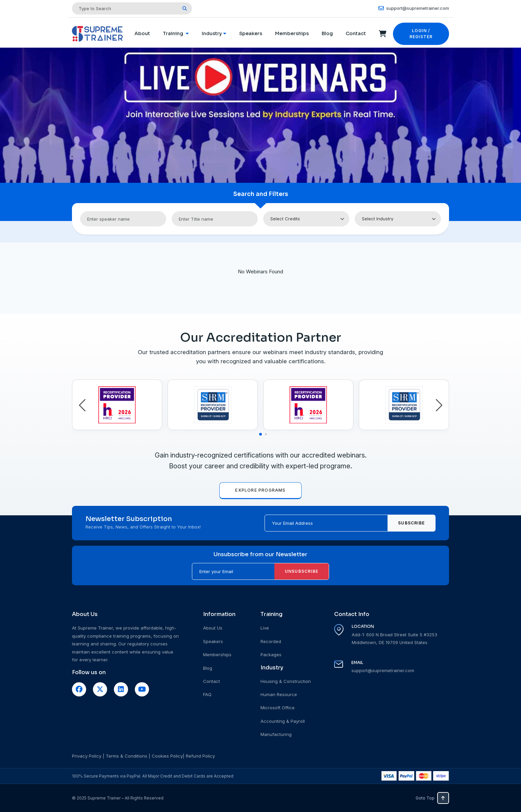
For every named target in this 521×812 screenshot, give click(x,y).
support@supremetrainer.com (414, 8)
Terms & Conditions (127, 756)
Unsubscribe (302, 571)
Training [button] (173, 33)
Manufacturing (276, 734)
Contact (356, 33)
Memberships (292, 33)
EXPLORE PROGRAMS (260, 490)
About (142, 33)
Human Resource (279, 694)
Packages (271, 655)
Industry (212, 33)
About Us (213, 628)
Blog (327, 33)
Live (265, 628)
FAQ (207, 694)
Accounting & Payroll (283, 721)
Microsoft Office (278, 708)
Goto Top (432, 798)
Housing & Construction (286, 681)
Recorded (271, 641)
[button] (82, 405)
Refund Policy (200, 756)
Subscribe (411, 523)
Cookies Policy (167, 756)
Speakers (251, 33)
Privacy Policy (87, 756)
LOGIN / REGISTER (421, 34)
